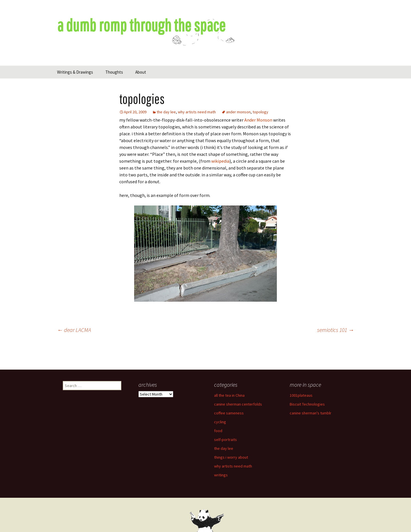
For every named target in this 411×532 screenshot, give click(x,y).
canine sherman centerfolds (238, 404)
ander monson (238, 112)
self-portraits (225, 440)
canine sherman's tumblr (311, 413)
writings (221, 475)
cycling (220, 422)
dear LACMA (74, 330)
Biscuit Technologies (307, 404)
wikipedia (220, 161)
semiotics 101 (336, 330)
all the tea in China (229, 395)
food (218, 431)
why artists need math (197, 112)
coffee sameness (229, 413)
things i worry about (231, 457)
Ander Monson (258, 120)
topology (260, 112)
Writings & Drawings (75, 72)
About (141, 72)
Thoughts (114, 72)
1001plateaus (301, 395)
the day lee (166, 112)
